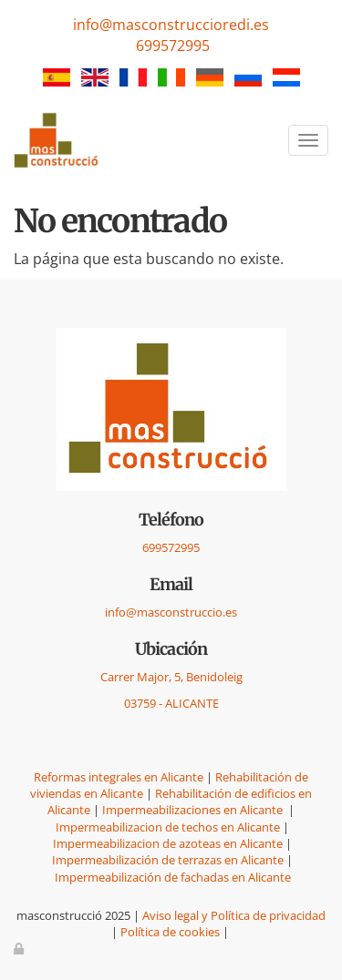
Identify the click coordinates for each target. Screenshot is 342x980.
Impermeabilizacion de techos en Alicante (168, 827)
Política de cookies (170, 932)
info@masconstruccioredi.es (171, 25)
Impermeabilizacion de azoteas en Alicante (168, 843)
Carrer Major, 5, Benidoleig (171, 677)
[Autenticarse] (20, 948)
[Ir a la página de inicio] (57, 141)
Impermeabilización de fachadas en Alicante (173, 877)
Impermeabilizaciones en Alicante (194, 810)
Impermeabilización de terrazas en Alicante (168, 860)
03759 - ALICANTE (171, 703)
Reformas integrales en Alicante (119, 777)
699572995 (173, 46)
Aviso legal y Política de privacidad (234, 915)
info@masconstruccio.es (171, 612)
